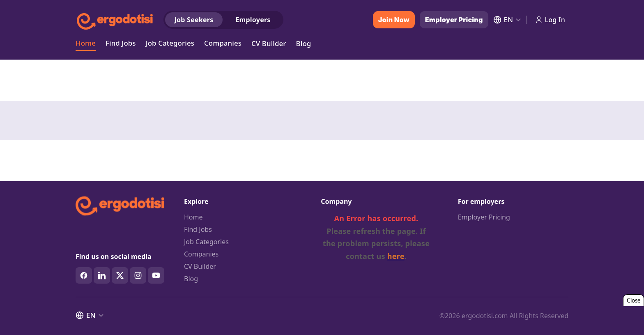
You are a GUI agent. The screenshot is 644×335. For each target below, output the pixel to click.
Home (86, 43)
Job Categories (170, 43)
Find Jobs (121, 43)
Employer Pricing (454, 20)
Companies (223, 43)
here (396, 256)
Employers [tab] (253, 20)
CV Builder (269, 43)
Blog (304, 43)
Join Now (394, 20)
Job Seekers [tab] (194, 20)
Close (634, 300)
